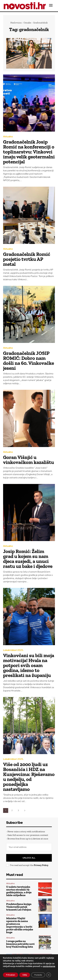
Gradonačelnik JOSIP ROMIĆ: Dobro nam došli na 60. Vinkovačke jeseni (29, 361)
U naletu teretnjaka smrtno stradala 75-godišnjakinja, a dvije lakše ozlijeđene (19, 891)
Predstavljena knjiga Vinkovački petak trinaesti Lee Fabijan (19, 907)
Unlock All (29, 858)
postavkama (49, 966)
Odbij (25, 975)
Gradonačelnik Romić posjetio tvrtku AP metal (27, 259)
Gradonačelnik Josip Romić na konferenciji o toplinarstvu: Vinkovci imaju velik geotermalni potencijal (29, 152)
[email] (29, 847)
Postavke (38, 975)
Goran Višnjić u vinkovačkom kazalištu (29, 460)
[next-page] (25, 810)
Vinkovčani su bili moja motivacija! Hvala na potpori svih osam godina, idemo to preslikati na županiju (29, 665)
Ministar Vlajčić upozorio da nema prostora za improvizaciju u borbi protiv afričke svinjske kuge (20, 925)
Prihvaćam (11, 975)
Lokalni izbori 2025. (13, 650)
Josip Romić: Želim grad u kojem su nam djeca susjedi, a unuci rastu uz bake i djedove (28, 559)
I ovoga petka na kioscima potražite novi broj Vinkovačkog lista (20, 944)
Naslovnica (16, 23)
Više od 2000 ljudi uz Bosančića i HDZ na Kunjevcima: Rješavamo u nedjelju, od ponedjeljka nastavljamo (29, 777)
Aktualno (8, 137)
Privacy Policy (41, 865)
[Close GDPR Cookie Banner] (49, 975)
